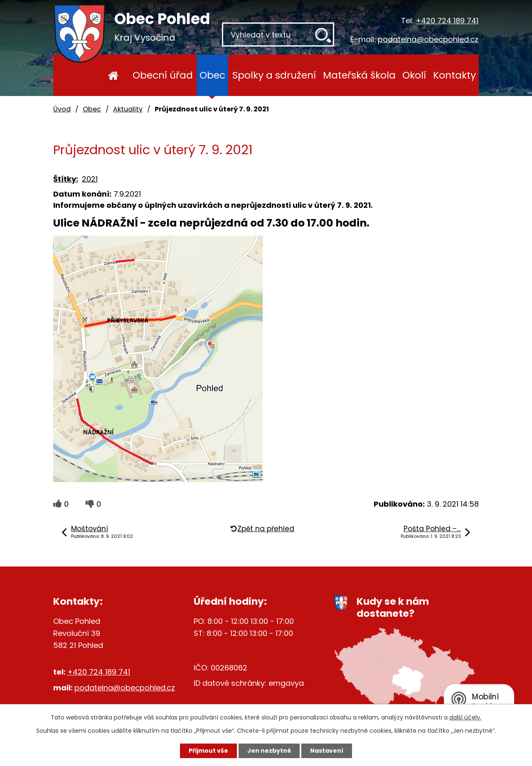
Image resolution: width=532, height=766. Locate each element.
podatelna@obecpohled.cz (428, 39)
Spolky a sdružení (274, 75)
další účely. (465, 717)
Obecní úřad (163, 75)
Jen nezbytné (269, 751)
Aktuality (128, 109)
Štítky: (66, 179)
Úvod (113, 75)
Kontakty (454, 75)
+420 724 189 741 (447, 21)
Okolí (414, 75)
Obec (212, 75)
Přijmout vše (208, 751)
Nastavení (327, 751)
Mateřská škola (359, 75)
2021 (90, 179)
